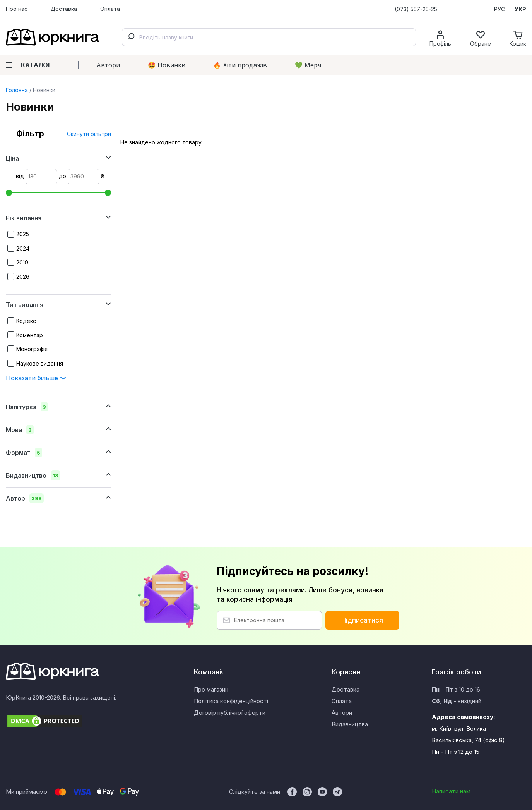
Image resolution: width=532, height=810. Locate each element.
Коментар (30, 335)
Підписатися (362, 620)
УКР (520, 9)
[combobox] (269, 37)
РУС (499, 9)
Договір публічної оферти (230, 713)
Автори (108, 65)
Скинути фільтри (89, 134)
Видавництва (350, 724)
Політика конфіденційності (231, 701)
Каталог (29, 65)
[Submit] (131, 37)
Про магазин (211, 689)
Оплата (110, 9)
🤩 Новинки (167, 65)
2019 (22, 262)
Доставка (64, 9)
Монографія (32, 349)
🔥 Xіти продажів (240, 65)
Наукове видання (40, 363)
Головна (17, 90)
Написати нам (451, 791)
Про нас (17, 9)
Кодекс (26, 321)
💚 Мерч (308, 65)
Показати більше (36, 378)
